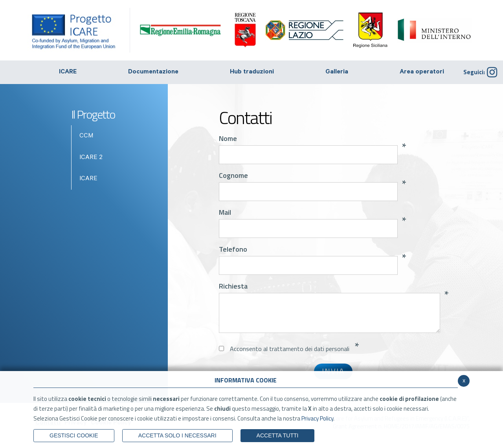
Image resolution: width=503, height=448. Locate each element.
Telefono (233, 249)
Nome (228, 139)
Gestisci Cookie (74, 435)
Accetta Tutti (278, 435)
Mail (225, 212)
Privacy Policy (317, 418)
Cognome (233, 176)
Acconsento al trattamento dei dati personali (290, 349)
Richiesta (233, 286)
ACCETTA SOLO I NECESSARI (177, 435)
